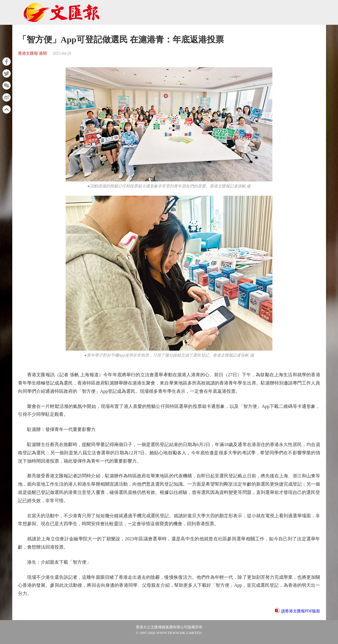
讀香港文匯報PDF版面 (301, 611)
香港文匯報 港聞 (33, 53)
